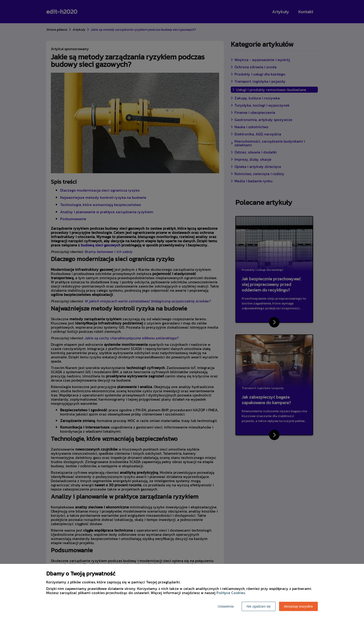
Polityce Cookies (231, 593)
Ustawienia (226, 606)
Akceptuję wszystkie (298, 606)
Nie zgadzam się (259, 606)
